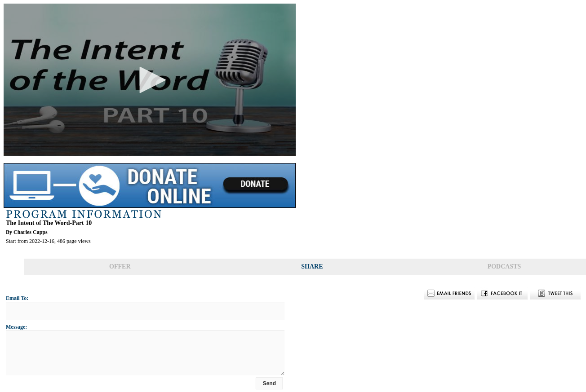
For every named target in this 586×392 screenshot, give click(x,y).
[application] (150, 80)
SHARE (312, 266)
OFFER (120, 266)
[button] (150, 80)
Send (283, 384)
